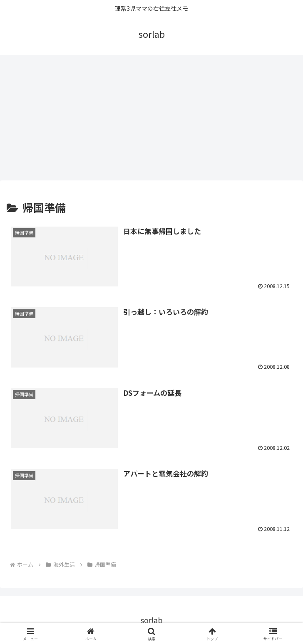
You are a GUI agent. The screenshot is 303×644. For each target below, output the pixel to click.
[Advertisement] (151, 117)
